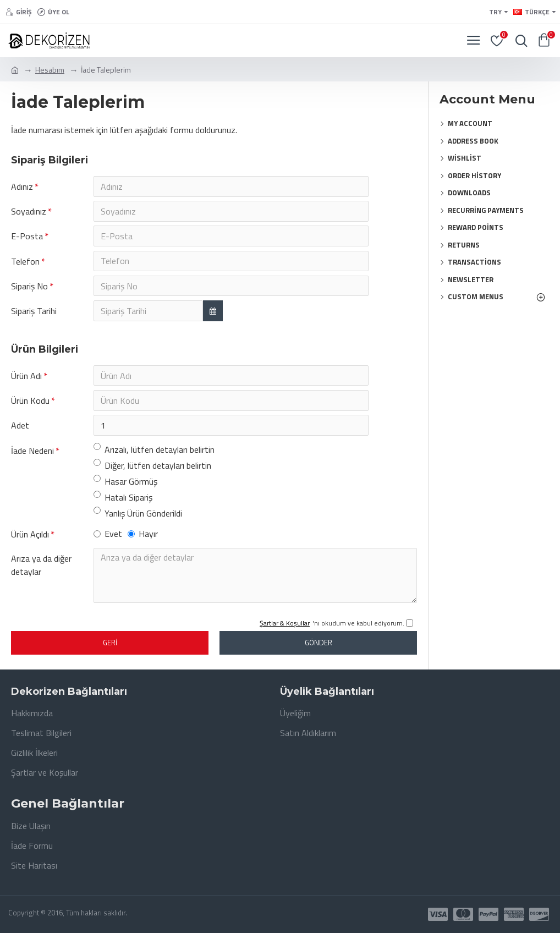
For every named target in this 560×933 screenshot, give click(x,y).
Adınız (22, 186)
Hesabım (50, 70)
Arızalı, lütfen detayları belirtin (154, 453)
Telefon (25, 262)
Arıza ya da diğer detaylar (41, 569)
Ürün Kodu (30, 403)
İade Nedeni (32, 454)
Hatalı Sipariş (123, 501)
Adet (20, 429)
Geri (110, 646)
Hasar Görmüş (125, 485)
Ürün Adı (26, 378)
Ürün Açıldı (30, 538)
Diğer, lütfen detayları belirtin (152, 469)
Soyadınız (29, 212)
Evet (108, 537)
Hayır (143, 537)
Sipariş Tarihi (34, 313)
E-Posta (27, 237)
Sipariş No (29, 288)
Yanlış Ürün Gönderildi (138, 517)
